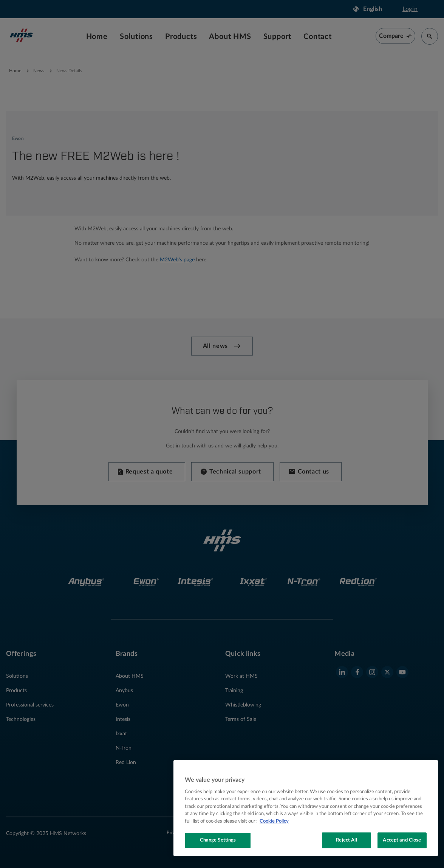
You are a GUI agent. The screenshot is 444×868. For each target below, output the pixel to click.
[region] (306, 808)
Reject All (346, 840)
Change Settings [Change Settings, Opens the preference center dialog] (218, 840)
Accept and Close (402, 840)
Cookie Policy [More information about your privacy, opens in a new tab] (274, 821)
